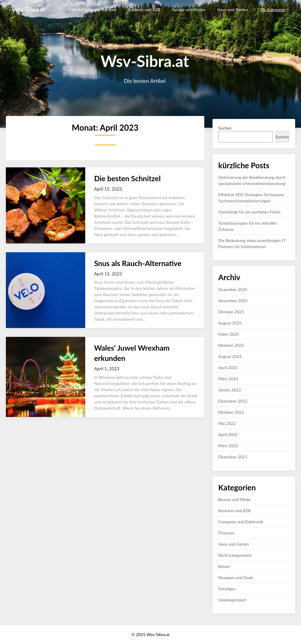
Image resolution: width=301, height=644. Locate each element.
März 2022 (228, 446)
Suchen (225, 128)
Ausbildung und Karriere (94, 10)
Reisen (224, 566)
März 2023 (228, 379)
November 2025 (233, 301)
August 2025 (230, 323)
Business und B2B (144, 10)
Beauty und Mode (235, 499)
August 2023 (230, 356)
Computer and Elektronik (241, 522)
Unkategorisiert (232, 600)
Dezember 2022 (233, 401)
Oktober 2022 (231, 412)
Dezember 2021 (233, 457)
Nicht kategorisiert (235, 555)
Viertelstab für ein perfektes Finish (250, 212)
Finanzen (226, 533)
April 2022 (228, 434)
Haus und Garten (233, 10)
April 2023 (228, 368)
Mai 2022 (227, 423)
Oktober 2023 (231, 345)
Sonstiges (227, 589)
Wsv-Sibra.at (29, 9)
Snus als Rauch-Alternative (138, 263)
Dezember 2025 (233, 289)
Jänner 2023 (230, 390)
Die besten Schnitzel (127, 178)
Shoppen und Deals (236, 577)
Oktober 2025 (231, 312)
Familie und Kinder (189, 10)
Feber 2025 (229, 334)
